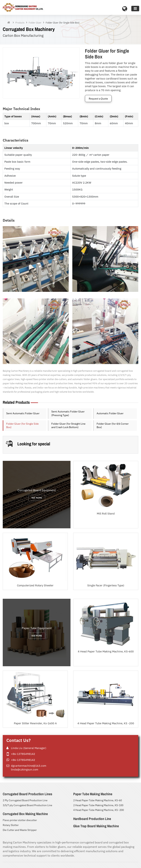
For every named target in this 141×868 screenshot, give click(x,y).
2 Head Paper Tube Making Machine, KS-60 (98, 800)
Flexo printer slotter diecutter (20, 820)
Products (20, 23)
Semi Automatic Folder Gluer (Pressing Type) (68, 413)
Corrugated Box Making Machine (25, 814)
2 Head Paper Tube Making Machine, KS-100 (98, 805)
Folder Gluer (35, 23)
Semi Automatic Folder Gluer (23, 413)
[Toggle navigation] (135, 9)
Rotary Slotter (11, 825)
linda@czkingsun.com (25, 769)
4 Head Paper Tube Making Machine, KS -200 (99, 810)
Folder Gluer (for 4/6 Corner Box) (113, 426)
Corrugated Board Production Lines (27, 794)
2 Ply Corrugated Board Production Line (25, 800)
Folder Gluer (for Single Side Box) (22, 426)
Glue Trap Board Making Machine (96, 826)
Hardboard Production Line (92, 819)
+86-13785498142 (23, 754)
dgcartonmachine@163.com (29, 766)
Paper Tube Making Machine (93, 794)
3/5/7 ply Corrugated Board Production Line (27, 805)
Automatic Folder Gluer (110, 413)
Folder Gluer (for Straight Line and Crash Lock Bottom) (68, 426)
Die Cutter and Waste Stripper (20, 830)
